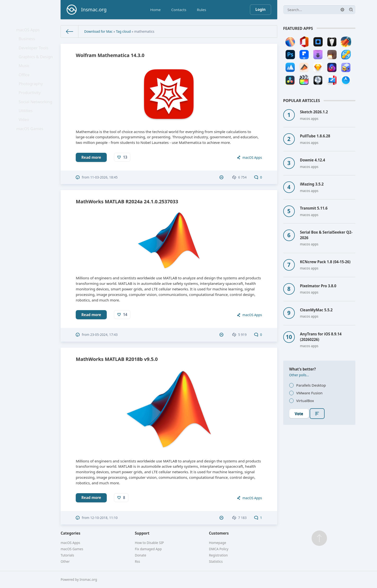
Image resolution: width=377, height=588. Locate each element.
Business (28, 41)
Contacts (179, 10)
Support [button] (142, 533)
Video (25, 137)
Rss (138, 561)
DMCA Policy (219, 549)
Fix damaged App (148, 549)
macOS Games (31, 147)
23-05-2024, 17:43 (104, 335)
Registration (218, 555)
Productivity (31, 105)
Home (155, 10)
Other (65, 561)
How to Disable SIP (149, 543)
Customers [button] (219, 533)
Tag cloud (123, 31)
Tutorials (67, 555)
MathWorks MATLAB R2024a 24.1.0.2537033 (127, 201)
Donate (141, 555)
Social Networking (36, 115)
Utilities (27, 126)
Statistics (216, 561)
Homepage (217, 543)
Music (26, 73)
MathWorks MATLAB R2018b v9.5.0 (117, 359)
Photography (32, 94)
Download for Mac (98, 31)
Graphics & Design (37, 63)
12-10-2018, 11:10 (104, 518)
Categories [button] (70, 533)
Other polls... (299, 375)
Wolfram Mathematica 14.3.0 (110, 55)
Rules (202, 10)
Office (26, 84)
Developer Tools (34, 52)
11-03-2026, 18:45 (104, 177)
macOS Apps (29, 31)
